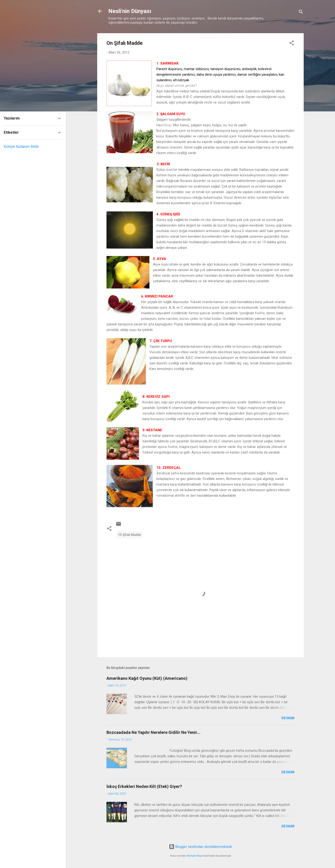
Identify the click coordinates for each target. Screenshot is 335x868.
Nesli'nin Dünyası (130, 11)
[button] (292, 44)
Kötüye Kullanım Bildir (21, 147)
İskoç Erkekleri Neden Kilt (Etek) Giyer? (144, 786)
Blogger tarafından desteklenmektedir (201, 847)
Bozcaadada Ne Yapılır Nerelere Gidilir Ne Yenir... (153, 732)
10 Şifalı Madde (129, 535)
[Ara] (301, 13)
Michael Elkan (195, 856)
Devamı (288, 718)
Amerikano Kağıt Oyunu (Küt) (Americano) (147, 678)
